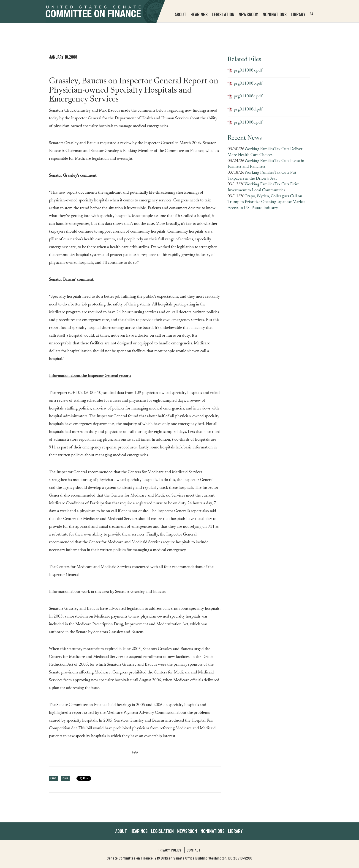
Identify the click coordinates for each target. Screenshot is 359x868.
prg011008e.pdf (245, 123)
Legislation (223, 14)
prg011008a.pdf (245, 71)
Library (298, 14)
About (121, 831)
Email (65, 778)
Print (53, 778)
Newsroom (187, 831)
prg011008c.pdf (245, 97)
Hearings (199, 14)
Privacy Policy (170, 850)
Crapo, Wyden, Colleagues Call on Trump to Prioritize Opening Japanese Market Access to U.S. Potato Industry (266, 202)
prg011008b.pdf (245, 84)
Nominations (275, 14)
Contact (194, 850)
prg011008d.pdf (245, 110)
